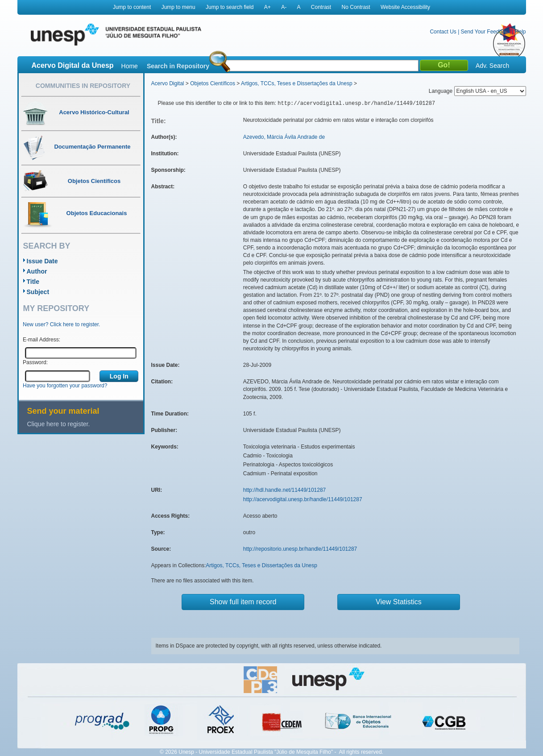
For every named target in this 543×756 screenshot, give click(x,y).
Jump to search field (230, 7)
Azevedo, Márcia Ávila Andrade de (284, 137)
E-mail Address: (41, 340)
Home (130, 66)
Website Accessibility (405, 7)
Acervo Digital (168, 83)
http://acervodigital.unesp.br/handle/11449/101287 (303, 499)
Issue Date (42, 261)
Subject (38, 292)
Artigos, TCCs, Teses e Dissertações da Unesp (297, 83)
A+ (267, 7)
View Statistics (399, 602)
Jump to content (132, 7)
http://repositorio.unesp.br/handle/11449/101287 (300, 549)
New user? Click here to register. (61, 324)
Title (33, 282)
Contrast (321, 7)
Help (520, 32)
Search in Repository (178, 66)
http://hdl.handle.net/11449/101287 (285, 490)
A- (284, 7)
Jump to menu (178, 7)
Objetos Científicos (213, 83)
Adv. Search (492, 66)
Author (37, 271)
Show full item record (243, 602)
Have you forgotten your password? (65, 386)
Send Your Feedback (486, 32)
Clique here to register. (59, 424)
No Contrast (356, 7)
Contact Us (443, 32)
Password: (35, 362)
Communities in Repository (83, 86)
